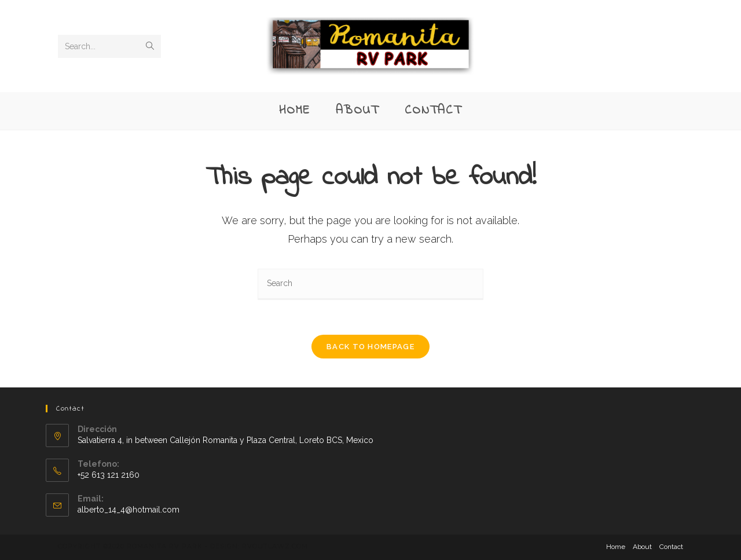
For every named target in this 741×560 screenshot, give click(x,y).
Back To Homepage (370, 347)
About (642, 547)
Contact (671, 547)
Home (616, 547)
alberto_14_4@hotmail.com (129, 510)
